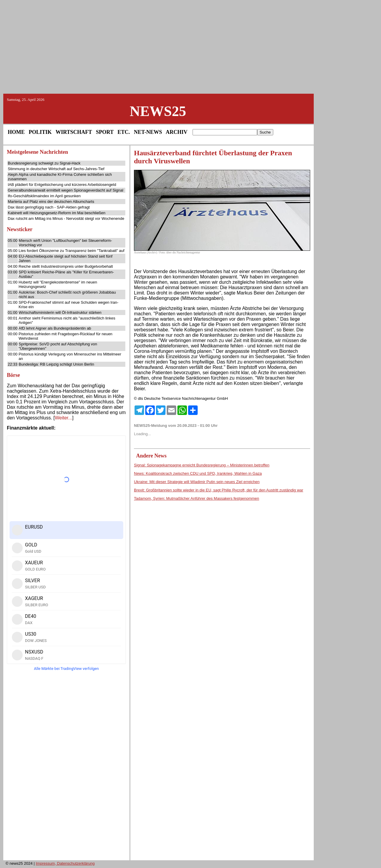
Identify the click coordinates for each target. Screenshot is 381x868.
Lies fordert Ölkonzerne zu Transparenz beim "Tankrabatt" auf (72, 251)
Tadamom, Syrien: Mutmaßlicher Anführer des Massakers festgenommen (197, 498)
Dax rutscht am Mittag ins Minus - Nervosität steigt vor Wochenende (66, 218)
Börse (13, 375)
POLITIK (40, 132)
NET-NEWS (148, 132)
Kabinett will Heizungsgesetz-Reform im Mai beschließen (57, 213)
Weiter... (63, 418)
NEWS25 (158, 111)
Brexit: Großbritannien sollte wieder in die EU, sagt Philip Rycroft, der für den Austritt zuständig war (219, 490)
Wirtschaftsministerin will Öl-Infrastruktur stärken (60, 312)
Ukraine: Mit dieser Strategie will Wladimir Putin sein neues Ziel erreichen (197, 482)
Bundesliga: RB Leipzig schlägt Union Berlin (57, 364)
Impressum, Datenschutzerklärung (65, 863)
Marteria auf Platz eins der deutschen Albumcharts (51, 202)
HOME (16, 132)
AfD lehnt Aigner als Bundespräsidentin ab (55, 328)
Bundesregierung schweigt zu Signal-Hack (44, 163)
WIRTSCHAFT (74, 132)
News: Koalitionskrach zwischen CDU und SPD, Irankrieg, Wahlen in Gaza (198, 473)
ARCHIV (177, 132)
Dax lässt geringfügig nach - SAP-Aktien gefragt (49, 207)
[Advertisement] (190, 46)
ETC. (124, 132)
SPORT (105, 132)
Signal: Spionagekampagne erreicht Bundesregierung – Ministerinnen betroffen (202, 465)
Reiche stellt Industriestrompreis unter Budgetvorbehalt (66, 266)
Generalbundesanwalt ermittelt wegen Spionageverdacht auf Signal (65, 190)
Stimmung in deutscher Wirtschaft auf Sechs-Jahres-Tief (56, 169)
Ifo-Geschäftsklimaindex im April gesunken (44, 196)
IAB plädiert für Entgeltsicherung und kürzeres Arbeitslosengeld (62, 185)
